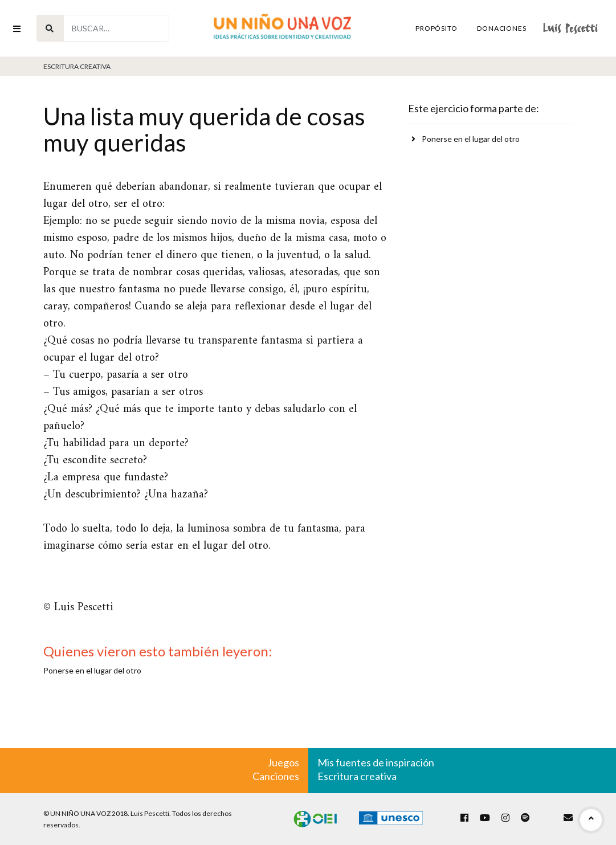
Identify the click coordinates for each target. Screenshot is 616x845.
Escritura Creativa (77, 66)
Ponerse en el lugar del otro (471, 139)
